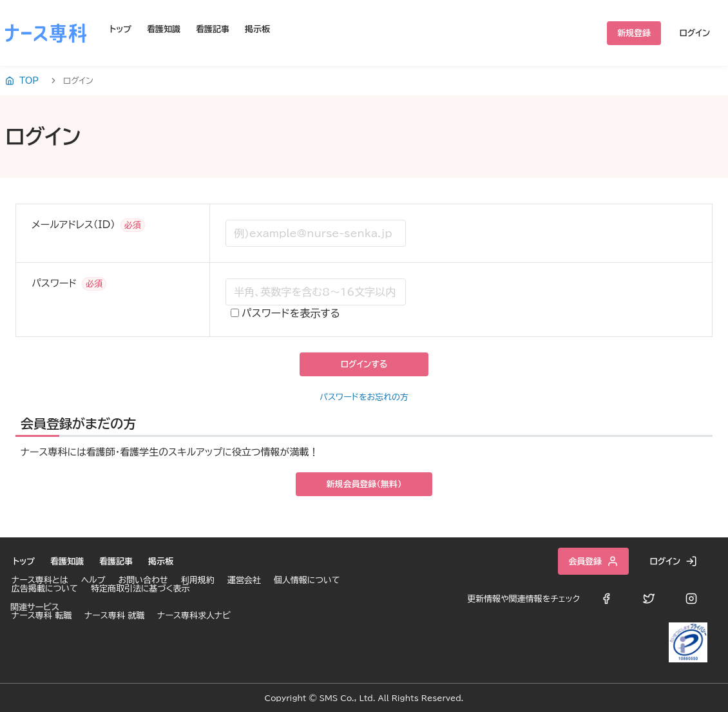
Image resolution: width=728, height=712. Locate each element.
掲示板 (257, 29)
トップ (120, 29)
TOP (22, 81)
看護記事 (213, 29)
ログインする (364, 364)
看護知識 (164, 29)
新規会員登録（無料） (364, 484)
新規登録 (634, 33)
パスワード (54, 283)
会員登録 (593, 561)
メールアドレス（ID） (73, 225)
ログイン (694, 33)
